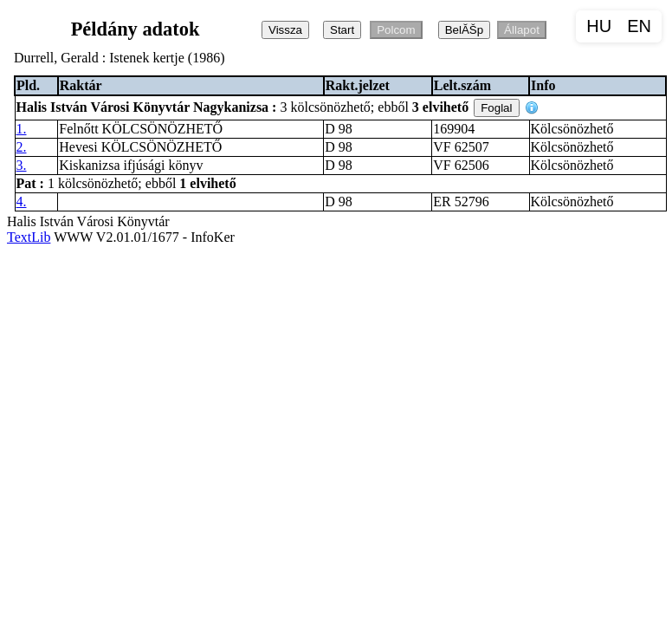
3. (22, 165)
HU (599, 26)
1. (22, 129)
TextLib (29, 237)
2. (22, 147)
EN (639, 26)
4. (22, 201)
